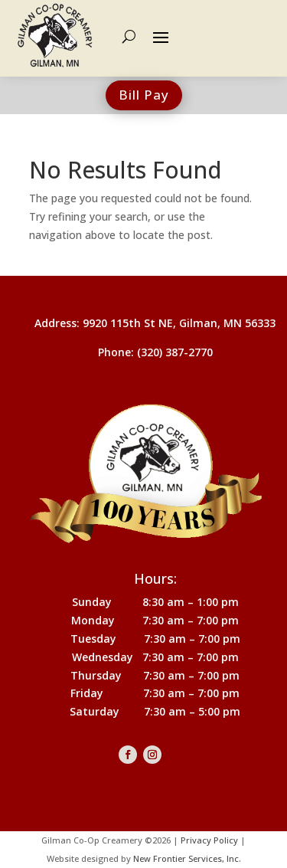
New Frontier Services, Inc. (187, 858)
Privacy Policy (209, 840)
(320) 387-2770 (175, 352)
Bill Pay (144, 95)
